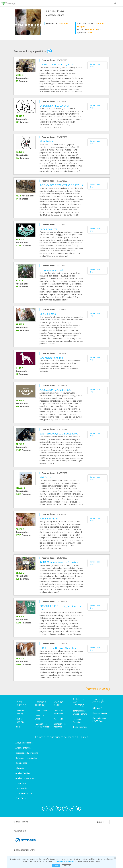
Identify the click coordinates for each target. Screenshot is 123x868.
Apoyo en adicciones (24, 743)
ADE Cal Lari (46, 477)
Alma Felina (46, 141)
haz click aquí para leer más (63, 861)
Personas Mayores (24, 793)
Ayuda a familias (23, 773)
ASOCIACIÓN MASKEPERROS (55, 390)
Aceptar (56, 866)
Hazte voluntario (80, 727)
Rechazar (67, 866)
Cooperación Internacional (27, 753)
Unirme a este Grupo (95, 65)
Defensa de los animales (26, 758)
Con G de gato (48, 314)
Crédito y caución (100, 713)
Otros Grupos (21, 798)
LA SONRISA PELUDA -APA (54, 106)
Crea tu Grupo (41, 711)
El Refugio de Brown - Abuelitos (58, 648)
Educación (20, 768)
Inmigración (21, 783)
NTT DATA (97, 708)
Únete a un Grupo (98, 689)
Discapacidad (21, 763)
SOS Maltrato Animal (51, 358)
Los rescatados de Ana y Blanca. (58, 64)
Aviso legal (59, 719)
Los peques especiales (52, 270)
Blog (17, 727)
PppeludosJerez (48, 229)
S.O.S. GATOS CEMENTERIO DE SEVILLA (61, 185)
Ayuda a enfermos (23, 748)
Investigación (21, 788)
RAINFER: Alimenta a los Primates (59, 562)
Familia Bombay (49, 519)
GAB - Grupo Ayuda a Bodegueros (59, 434)
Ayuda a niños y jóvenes (26, 778)
